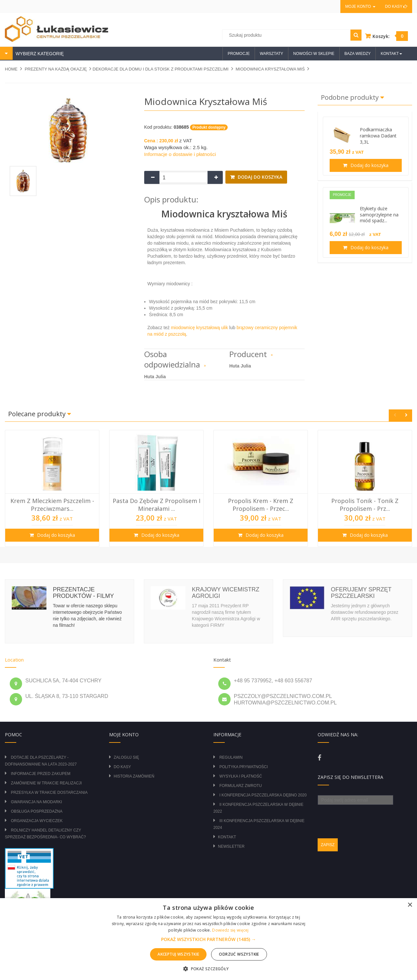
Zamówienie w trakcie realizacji (46, 783)
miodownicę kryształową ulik (199, 328)
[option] (52, 488)
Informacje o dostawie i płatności (180, 154)
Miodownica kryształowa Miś (270, 69)
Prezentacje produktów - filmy (83, 593)
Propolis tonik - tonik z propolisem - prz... (365, 505)
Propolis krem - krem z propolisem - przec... (261, 505)
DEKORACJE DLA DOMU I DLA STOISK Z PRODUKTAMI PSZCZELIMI (160, 69)
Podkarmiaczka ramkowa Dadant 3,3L (378, 136)
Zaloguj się (126, 757)
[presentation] (367, 818)
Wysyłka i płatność (240, 776)
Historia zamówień (134, 776)
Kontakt (227, 837)
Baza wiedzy (358, 54)
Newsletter (231, 846)
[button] (208, 939)
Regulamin (231, 757)
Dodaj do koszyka (259, 177)
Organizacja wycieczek (37, 821)
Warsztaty (272, 54)
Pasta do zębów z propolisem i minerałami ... (157, 505)
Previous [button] (395, 415)
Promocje (239, 54)
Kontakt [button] (391, 54)
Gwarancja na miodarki (36, 802)
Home (11, 69)
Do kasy (396, 6)
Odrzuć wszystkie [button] (239, 954)
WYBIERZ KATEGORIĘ (39, 54)
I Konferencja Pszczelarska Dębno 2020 (263, 795)
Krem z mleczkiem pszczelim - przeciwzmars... (52, 505)
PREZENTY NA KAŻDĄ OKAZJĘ (56, 69)
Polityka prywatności (243, 767)
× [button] (410, 905)
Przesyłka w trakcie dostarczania (49, 793)
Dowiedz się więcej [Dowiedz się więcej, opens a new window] (230, 930)
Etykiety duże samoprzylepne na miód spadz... (379, 215)
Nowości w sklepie (314, 54)
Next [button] (406, 415)
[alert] (208, 939)
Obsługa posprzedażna (37, 811)
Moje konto (360, 6)
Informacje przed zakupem (40, 774)
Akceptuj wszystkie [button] (178, 954)
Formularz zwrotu (240, 786)
